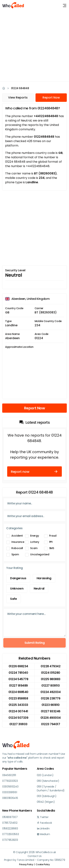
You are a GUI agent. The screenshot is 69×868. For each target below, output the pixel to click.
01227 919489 (18, 686)
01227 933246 (51, 711)
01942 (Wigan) (46, 802)
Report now (34, 471)
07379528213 (10, 840)
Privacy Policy (26, 864)
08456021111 (9, 775)
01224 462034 (51, 692)
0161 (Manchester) (48, 781)
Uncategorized (40, 554)
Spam (15, 554)
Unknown (17, 589)
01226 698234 (18, 666)
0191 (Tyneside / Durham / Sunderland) (51, 788)
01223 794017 (51, 724)
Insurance (18, 542)
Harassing (44, 578)
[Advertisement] (34, 45)
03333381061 (10, 792)
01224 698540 (18, 692)
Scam (34, 548)
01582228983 (10, 828)
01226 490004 (51, 718)
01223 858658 (18, 698)
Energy (34, 536)
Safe (14, 599)
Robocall (17, 548)
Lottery (35, 542)
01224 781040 (18, 673)
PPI (51, 542)
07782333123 (10, 781)
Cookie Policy (43, 864)
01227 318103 (18, 724)
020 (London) (45, 775)
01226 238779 (51, 698)
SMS (52, 548)
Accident (17, 536)
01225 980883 (51, 679)
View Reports (18, 98)
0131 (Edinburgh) (47, 796)
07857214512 (10, 823)
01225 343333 (18, 705)
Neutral (39, 589)
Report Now (51, 98)
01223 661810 (51, 705)
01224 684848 (20, 88)
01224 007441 (18, 711)
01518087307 (10, 817)
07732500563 (10, 834)
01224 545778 (18, 679)
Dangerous (18, 578)
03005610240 (10, 787)
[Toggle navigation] (65, 6)
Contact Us (35, 856)
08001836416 (10, 798)
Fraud (53, 536)
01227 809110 (51, 686)
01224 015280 (51, 673)
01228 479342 (51, 666)
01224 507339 (18, 718)
